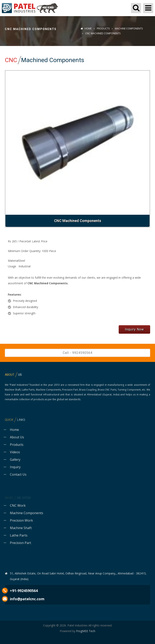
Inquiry (15, 467)
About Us (17, 437)
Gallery (15, 460)
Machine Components (128, 29)
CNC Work (18, 505)
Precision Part (20, 543)
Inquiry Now (134, 329)
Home (86, 29)
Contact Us (18, 474)
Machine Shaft (21, 528)
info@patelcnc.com (27, 599)
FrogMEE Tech (86, 631)
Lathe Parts (19, 535)
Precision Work (21, 520)
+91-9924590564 (24, 591)
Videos (15, 452)
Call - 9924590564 (78, 353)
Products (103, 29)
